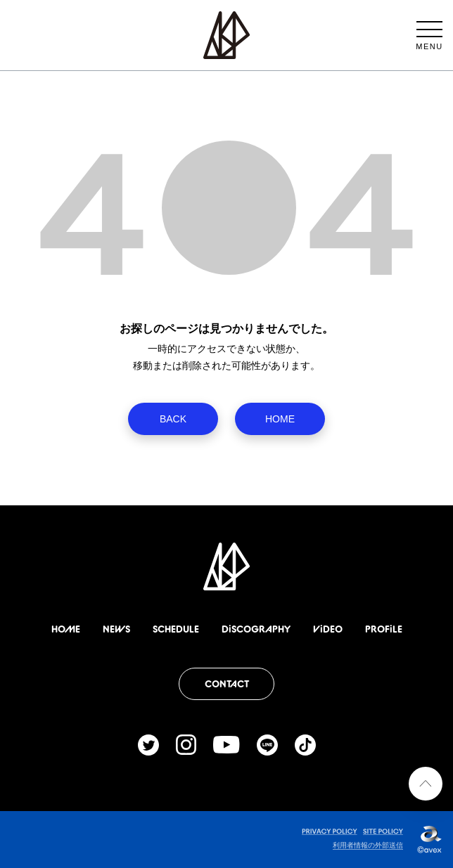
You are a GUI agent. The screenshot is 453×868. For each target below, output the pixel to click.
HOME (280, 419)
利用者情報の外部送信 (368, 845)
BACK (173, 419)
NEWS (116, 629)
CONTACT (227, 684)
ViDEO (328, 629)
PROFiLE (384, 629)
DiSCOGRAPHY (256, 629)
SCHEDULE (176, 629)
